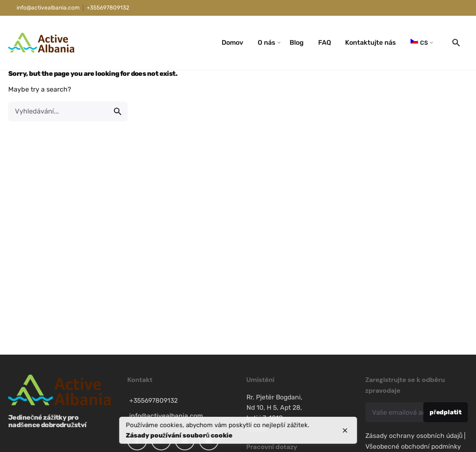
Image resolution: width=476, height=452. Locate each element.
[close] (345, 430)
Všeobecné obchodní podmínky (413, 446)
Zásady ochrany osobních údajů (414, 436)
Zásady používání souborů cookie (179, 435)
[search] (118, 111)
